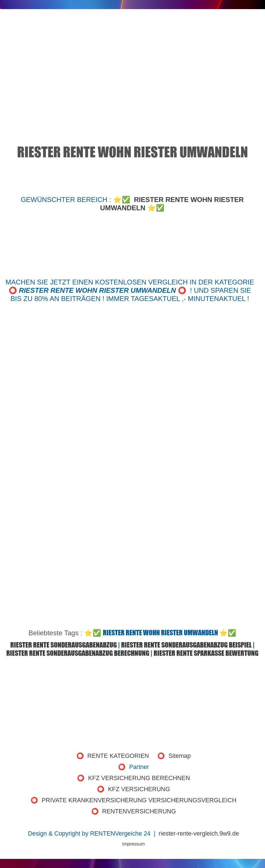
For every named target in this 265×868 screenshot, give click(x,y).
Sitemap (180, 756)
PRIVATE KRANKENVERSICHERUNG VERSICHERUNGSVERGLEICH (139, 800)
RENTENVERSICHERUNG (139, 811)
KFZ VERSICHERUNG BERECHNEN (139, 778)
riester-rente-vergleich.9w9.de (199, 834)
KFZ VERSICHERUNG (139, 789)
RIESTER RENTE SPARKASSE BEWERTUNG (206, 653)
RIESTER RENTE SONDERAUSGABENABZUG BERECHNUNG (78, 653)
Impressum (133, 844)
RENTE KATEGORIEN (118, 756)
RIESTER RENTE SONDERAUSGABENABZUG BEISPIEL (186, 645)
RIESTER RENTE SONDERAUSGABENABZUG (64, 645)
